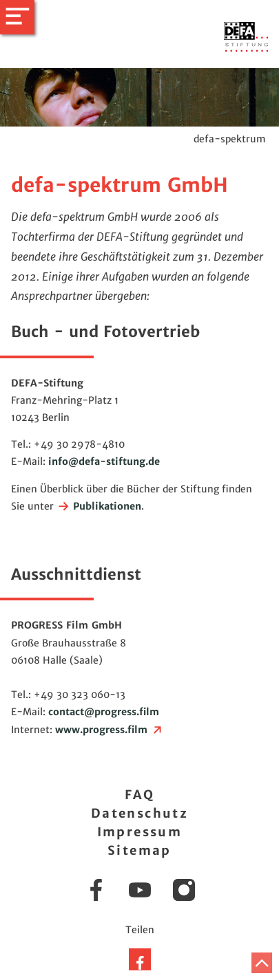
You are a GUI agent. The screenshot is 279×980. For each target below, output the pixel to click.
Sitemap (139, 850)
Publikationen (99, 506)
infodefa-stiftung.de (104, 461)
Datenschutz (139, 813)
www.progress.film (110, 730)
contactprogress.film (104, 712)
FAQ (139, 795)
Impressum (140, 832)
